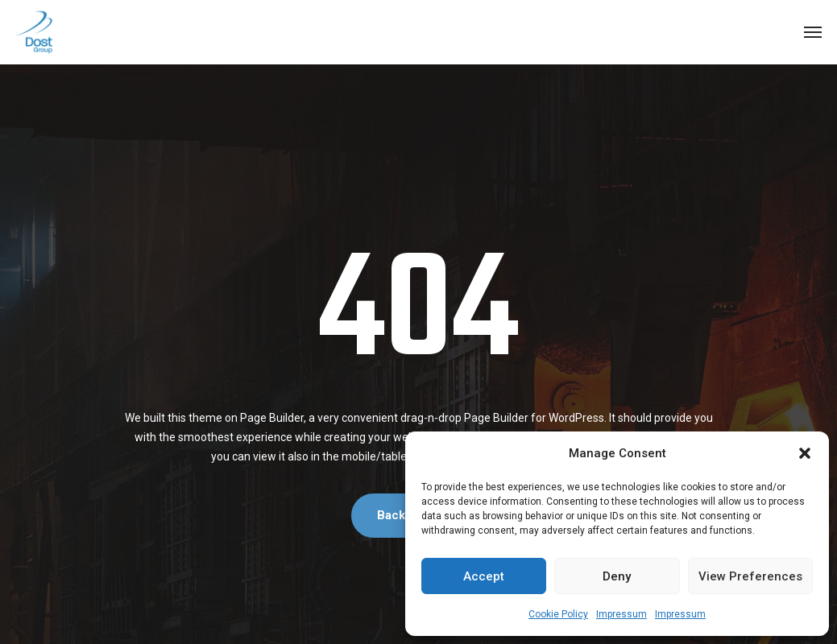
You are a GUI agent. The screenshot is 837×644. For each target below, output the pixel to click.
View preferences (750, 576)
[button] (805, 453)
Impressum (622, 614)
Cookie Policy (558, 614)
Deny (617, 576)
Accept (484, 576)
